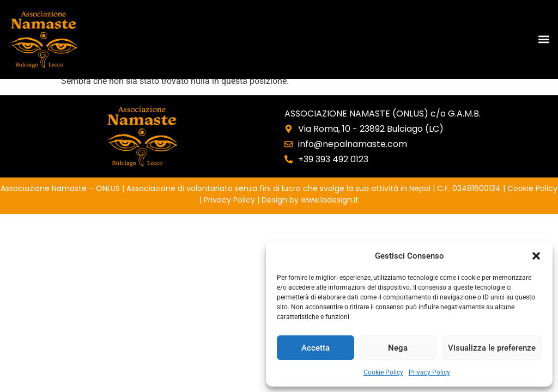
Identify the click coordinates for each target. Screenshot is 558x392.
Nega (398, 348)
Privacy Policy (429, 372)
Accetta (316, 348)
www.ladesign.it (330, 200)
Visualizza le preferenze (492, 348)
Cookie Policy (383, 372)
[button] (536, 256)
